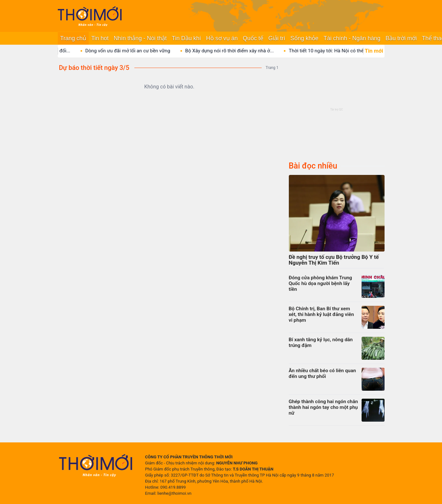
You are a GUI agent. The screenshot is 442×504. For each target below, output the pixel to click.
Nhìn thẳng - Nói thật (140, 38)
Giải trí (277, 38)
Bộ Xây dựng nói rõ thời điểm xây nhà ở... (236, 51)
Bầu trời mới (401, 38)
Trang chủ (73, 38)
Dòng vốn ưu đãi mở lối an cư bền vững (135, 51)
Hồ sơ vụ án (222, 38)
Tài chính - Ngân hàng (352, 38)
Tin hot (100, 38)
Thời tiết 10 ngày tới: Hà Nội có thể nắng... (341, 51)
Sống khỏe (304, 38)
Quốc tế (253, 38)
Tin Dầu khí (186, 38)
